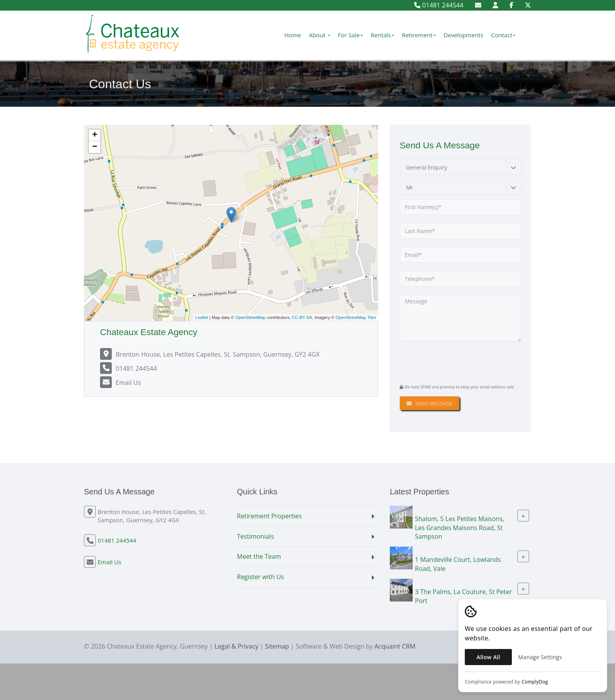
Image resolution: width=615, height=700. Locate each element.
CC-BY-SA (302, 317)
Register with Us (260, 577)
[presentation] (447, 362)
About (319, 35)
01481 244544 (439, 5)
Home (293, 35)
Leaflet (202, 317)
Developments (463, 35)
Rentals (382, 35)
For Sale (351, 35)
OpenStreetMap (251, 317)
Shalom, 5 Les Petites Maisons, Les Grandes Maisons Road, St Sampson (460, 527)
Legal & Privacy (237, 646)
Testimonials (255, 536)
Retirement (419, 35)
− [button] (95, 147)
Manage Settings (540, 657)
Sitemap (277, 646)
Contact (503, 35)
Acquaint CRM (395, 646)
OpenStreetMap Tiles (356, 317)
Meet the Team (259, 556)
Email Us (128, 383)
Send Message (429, 403)
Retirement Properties (269, 516)
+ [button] (95, 135)
